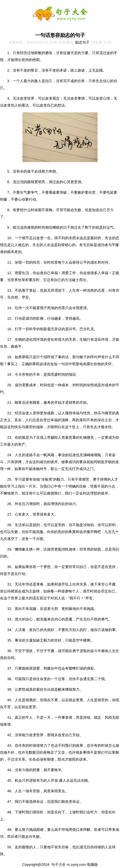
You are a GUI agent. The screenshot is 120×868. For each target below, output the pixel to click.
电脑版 (92, 865)
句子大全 (58, 865)
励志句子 (82, 42)
